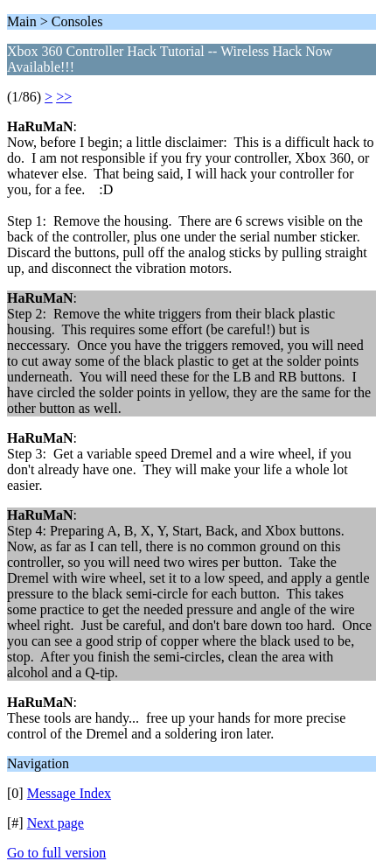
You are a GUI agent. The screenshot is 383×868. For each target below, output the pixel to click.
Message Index (69, 793)
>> (64, 97)
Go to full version (56, 853)
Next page (56, 823)
